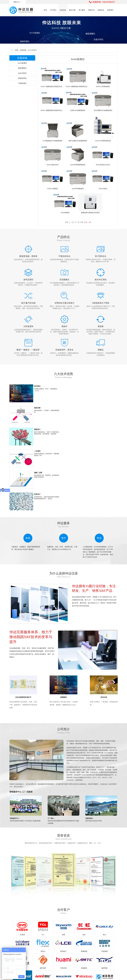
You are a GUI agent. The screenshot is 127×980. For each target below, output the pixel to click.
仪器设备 (63, 10)
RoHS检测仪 (22, 66)
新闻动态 (101, 10)
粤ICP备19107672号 (66, 977)
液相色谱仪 (22, 81)
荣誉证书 (91, 10)
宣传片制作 (98, 977)
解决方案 (72, 10)
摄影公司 (91, 977)
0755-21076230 (53, 958)
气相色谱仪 (22, 86)
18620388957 (58, 963)
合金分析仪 (22, 76)
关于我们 (53, 10)
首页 (45, 10)
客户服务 (82, 10)
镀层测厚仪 (22, 71)
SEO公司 (84, 977)
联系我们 (110, 10)
